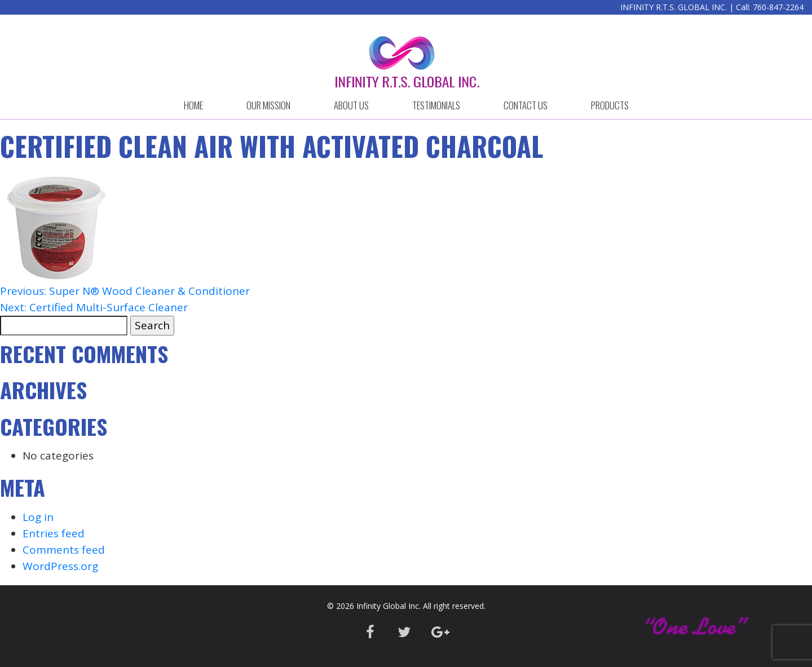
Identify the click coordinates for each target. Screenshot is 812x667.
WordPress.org (60, 566)
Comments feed (64, 550)
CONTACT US (526, 105)
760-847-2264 (778, 7)
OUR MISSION (268, 105)
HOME (193, 105)
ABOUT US (351, 105)
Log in (38, 517)
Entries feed (54, 533)
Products (610, 105)
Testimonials (436, 105)
